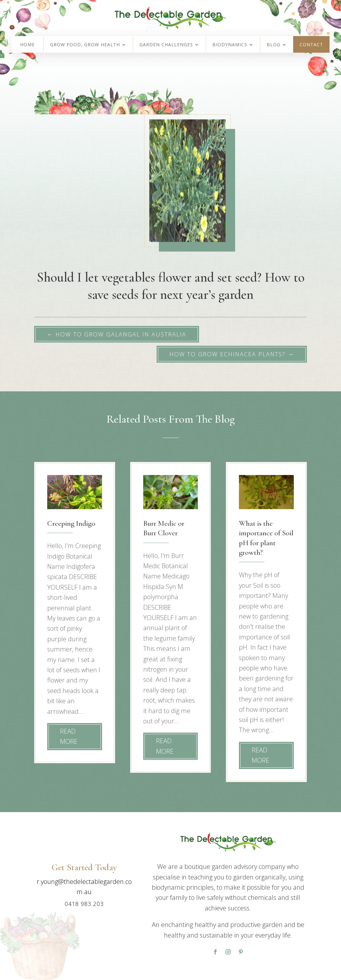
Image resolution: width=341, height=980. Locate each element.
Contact (311, 45)
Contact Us (64, 922)
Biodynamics (230, 45)
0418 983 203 (84, 904)
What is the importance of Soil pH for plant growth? (266, 538)
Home (27, 45)
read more (69, 736)
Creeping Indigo (71, 523)
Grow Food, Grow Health (85, 45)
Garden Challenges (166, 45)
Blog (274, 45)
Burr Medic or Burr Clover (164, 528)
